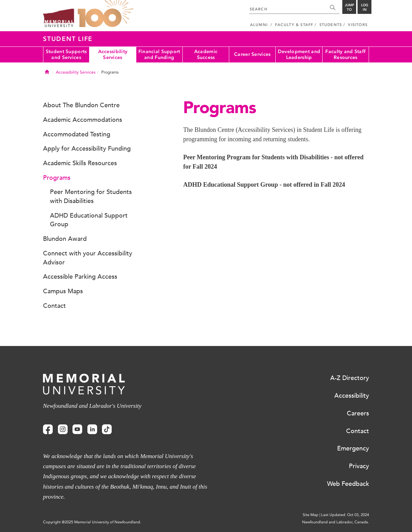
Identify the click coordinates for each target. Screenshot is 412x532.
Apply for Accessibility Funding (87, 149)
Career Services (252, 54)
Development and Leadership (299, 54)
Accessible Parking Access (80, 277)
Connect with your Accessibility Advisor (88, 258)
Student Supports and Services (66, 54)
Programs (57, 178)
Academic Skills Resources (80, 163)
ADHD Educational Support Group (89, 220)
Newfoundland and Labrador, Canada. (336, 522)
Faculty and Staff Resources (345, 54)
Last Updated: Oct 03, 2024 (345, 515)
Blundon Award (65, 239)
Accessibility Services (113, 54)
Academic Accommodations (83, 120)
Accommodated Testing (77, 134)
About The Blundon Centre (81, 105)
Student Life (68, 39)
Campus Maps (63, 291)
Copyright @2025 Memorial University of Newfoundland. (92, 522)
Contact (54, 306)
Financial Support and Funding (159, 54)
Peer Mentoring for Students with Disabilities (91, 196)
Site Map (311, 515)
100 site (105, 14)
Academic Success (206, 54)
